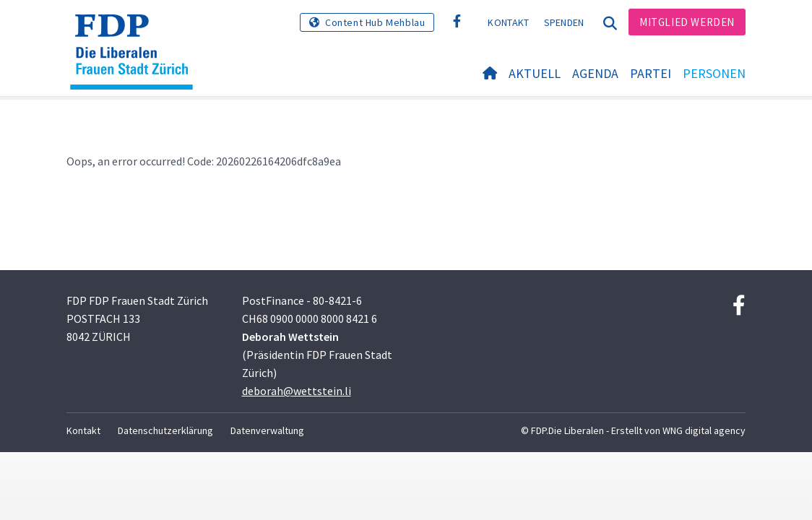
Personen (714, 73)
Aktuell (535, 73)
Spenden (564, 22)
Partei (651, 73)
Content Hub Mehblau (375, 22)
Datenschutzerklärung (165, 430)
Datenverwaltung (267, 430)
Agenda (595, 73)
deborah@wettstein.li (297, 391)
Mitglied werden (687, 22)
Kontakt (508, 22)
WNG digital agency (704, 430)
